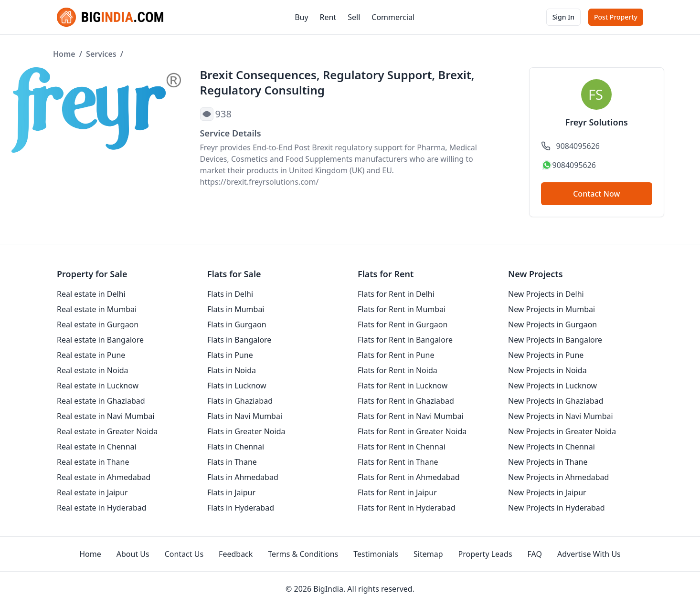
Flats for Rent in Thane (398, 462)
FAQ (535, 554)
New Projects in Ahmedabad (558, 477)
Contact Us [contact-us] (184, 554)
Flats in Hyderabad (241, 508)
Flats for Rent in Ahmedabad (409, 477)
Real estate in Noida (93, 370)
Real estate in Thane (93, 462)
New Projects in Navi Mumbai (561, 416)
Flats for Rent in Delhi (396, 294)
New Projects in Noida (547, 370)
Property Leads (485, 554)
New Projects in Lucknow (552, 386)
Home (64, 54)
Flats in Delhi (230, 294)
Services (101, 54)
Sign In (563, 17)
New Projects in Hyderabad (557, 508)
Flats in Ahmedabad (243, 477)
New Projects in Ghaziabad (556, 401)
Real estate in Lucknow (98, 386)
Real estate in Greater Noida (107, 431)
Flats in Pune (230, 355)
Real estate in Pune (91, 355)
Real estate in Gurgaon (98, 324)
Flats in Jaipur (231, 492)
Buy (301, 17)
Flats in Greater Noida (246, 431)
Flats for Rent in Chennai (402, 447)
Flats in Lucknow (237, 386)
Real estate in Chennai (97, 447)
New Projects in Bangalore (555, 340)
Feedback (236, 554)
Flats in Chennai (236, 447)
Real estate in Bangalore (100, 340)
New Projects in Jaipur (547, 492)
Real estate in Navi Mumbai (106, 416)
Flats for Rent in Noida (398, 370)
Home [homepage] (90, 554)
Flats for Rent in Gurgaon (403, 324)
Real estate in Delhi (91, 294)
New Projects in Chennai (552, 447)
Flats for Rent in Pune (396, 355)
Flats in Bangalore (239, 340)
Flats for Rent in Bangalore (405, 340)
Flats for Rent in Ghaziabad (406, 401)
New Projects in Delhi (546, 294)
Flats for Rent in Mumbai (402, 309)
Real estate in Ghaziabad (101, 401)
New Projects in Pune (546, 355)
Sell (354, 17)
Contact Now (596, 194)
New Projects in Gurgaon (552, 324)
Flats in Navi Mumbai (245, 416)
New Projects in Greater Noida (562, 431)
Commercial (393, 17)
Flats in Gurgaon (237, 324)
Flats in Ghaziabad (240, 401)
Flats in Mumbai (236, 309)
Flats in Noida (232, 370)
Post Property (616, 17)
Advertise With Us (589, 554)
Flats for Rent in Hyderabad (407, 508)
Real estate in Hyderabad (102, 508)
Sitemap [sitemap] (428, 554)
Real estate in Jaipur (92, 492)
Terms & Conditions (303, 554)
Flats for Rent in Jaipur (397, 492)
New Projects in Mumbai (552, 309)
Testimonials (376, 554)
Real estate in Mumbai (97, 309)
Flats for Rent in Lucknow (403, 386)
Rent (328, 17)
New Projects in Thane (548, 462)
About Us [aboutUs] (133, 554)
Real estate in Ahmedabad (104, 477)
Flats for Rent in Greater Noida (412, 431)
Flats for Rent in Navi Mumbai (411, 416)
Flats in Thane (232, 462)
